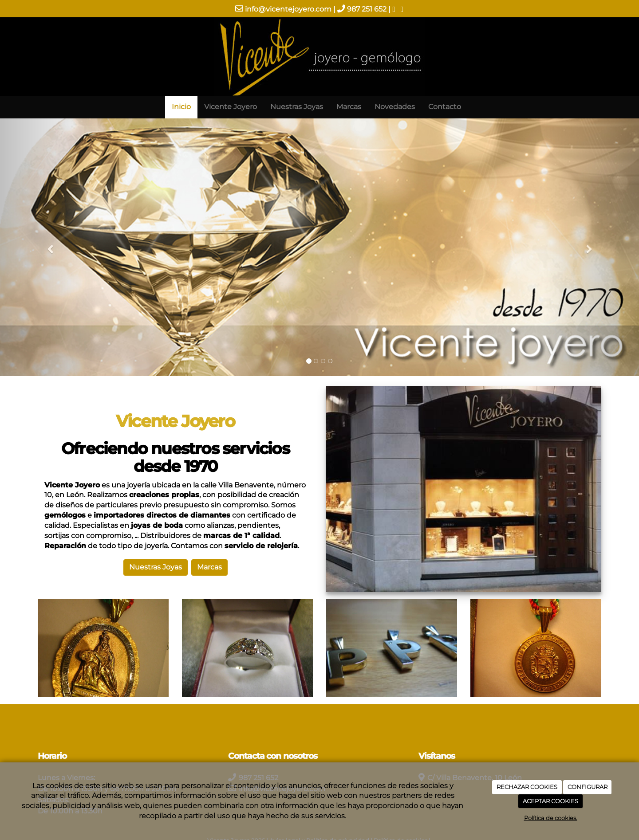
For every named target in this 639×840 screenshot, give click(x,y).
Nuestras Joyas (297, 107)
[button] (48, 247)
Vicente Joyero (231, 107)
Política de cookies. (551, 818)
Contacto (445, 107)
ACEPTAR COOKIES (550, 801)
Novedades (395, 107)
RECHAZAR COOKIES (527, 787)
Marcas (349, 107)
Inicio (181, 107)
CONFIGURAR (588, 787)
